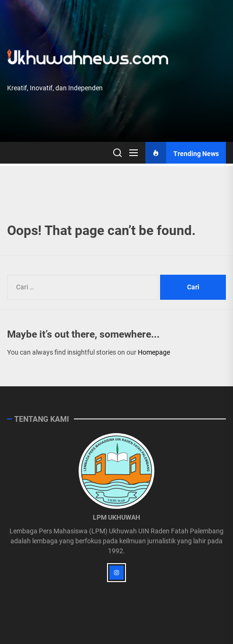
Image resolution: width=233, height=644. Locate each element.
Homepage (154, 352)
